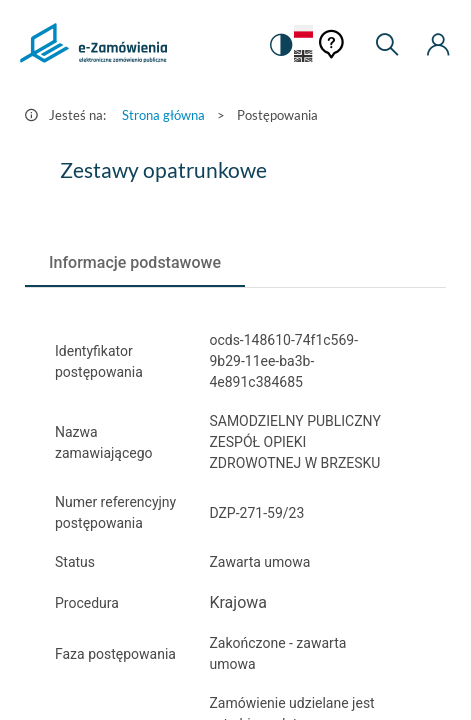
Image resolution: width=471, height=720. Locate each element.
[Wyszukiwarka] (387, 45)
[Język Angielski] (303, 57)
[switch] (280, 45)
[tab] (135, 263)
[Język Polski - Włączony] (303, 32)
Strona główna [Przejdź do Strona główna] (163, 115)
